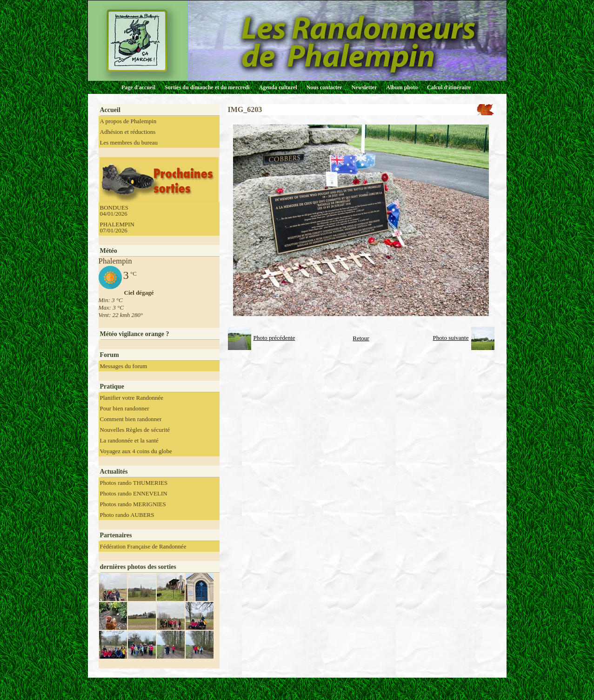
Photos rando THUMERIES (134, 483)
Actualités (114, 472)
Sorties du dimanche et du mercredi (207, 87)
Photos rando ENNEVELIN (134, 493)
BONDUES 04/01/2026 (114, 211)
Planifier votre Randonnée (132, 398)
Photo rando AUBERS (127, 515)
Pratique (112, 386)
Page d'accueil (138, 87)
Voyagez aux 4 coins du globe (136, 451)
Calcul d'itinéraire (449, 87)
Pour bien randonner (125, 408)
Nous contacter (324, 87)
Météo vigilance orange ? (135, 334)
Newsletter (364, 87)
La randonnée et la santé (129, 440)
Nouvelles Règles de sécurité (135, 430)
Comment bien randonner (131, 419)
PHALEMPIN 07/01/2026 (117, 227)
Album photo (402, 87)
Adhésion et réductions (128, 132)
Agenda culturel (278, 87)
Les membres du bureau (129, 142)
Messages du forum (124, 366)
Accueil (110, 110)
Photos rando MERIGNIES (133, 504)
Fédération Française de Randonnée (143, 546)
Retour (361, 338)
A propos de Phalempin (128, 121)
